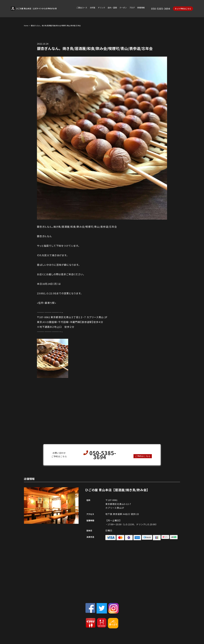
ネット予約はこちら (183, 9)
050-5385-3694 (161, 9)
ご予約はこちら (143, 456)
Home (26, 26)
